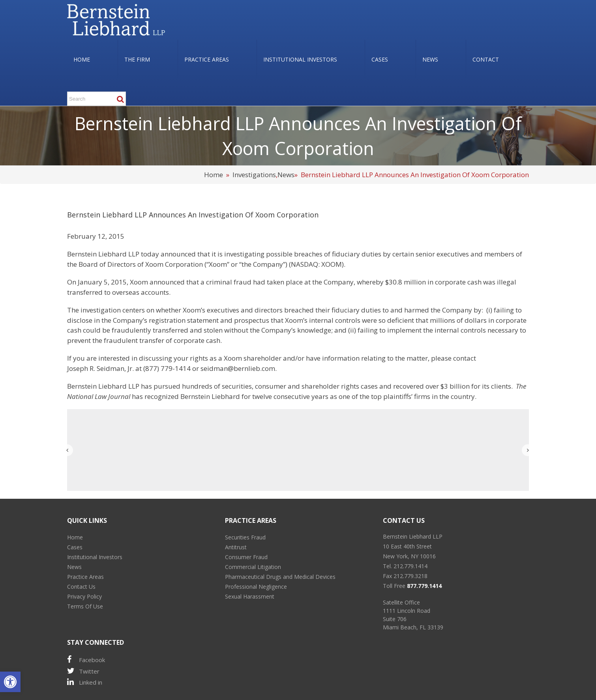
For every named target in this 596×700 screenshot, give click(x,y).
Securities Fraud (245, 537)
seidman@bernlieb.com (238, 368)
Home (214, 175)
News (286, 175)
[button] (10, 682)
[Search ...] (97, 99)
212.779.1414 (410, 566)
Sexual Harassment (250, 596)
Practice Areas (85, 577)
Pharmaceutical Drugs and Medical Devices (280, 577)
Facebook (86, 660)
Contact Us (81, 587)
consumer (271, 386)
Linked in (85, 682)
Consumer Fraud (246, 557)
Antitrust (236, 547)
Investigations (254, 175)
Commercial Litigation (253, 567)
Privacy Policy (84, 596)
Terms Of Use (85, 606)
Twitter (83, 671)
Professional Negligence (256, 587)
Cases (75, 547)
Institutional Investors (95, 557)
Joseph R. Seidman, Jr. (100, 368)
